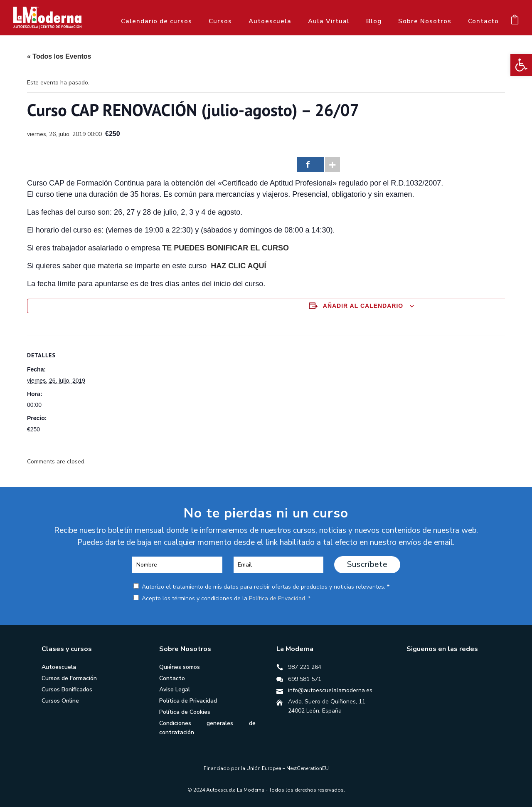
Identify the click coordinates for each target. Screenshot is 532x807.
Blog (374, 21)
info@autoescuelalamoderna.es (330, 690)
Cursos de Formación (69, 678)
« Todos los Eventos (59, 56)
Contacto (483, 21)
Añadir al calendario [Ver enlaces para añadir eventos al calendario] (363, 306)
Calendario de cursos (156, 21)
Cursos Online (60, 701)
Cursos (220, 21)
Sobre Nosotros (425, 21)
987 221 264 (305, 667)
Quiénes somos (180, 667)
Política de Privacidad (277, 598)
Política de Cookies (185, 712)
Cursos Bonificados (67, 689)
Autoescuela (270, 21)
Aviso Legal (175, 689)
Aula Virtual (329, 21)
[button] (521, 65)
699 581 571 (305, 679)
